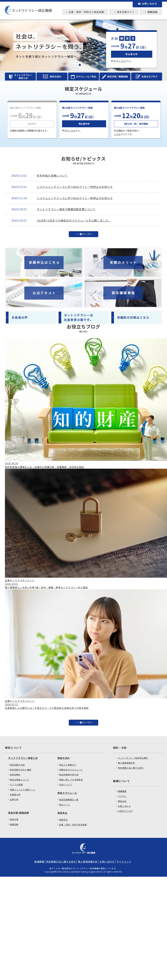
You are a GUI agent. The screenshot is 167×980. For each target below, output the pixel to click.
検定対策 (14, 819)
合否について (66, 784)
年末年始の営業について (52, 176)
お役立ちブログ (125, 811)
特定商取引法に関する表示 (131, 768)
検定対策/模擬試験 (19, 813)
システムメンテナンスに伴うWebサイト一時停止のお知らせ (75, 187)
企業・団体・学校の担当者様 (73, 825)
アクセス (122, 796)
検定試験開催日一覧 (69, 800)
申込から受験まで (68, 765)
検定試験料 (15, 775)
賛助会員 (122, 801)
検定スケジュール (67, 793)
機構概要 (122, 791)
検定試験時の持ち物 (69, 775)
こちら (122, 61)
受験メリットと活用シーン (23, 790)
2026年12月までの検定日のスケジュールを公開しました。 (74, 220)
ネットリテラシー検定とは (23, 758)
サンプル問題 (16, 784)
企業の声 (14, 799)
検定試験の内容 (17, 765)
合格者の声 (15, 794)
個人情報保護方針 (126, 763)
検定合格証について (19, 780)
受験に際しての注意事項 (71, 780)
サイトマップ (124, 862)
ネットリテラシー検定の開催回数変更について (66, 209)
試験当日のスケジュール (71, 770)
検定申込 (62, 813)
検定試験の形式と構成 (21, 770)
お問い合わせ (124, 806)
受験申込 (63, 820)
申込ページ (65, 805)
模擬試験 (14, 824)
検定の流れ (64, 758)
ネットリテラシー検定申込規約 (133, 758)
